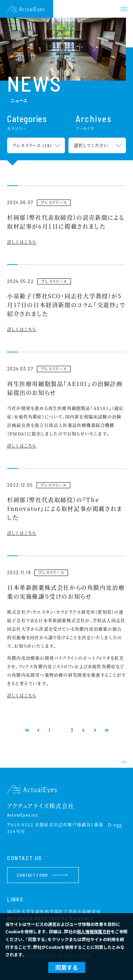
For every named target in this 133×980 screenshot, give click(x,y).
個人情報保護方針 (94, 931)
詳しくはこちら (22, 242)
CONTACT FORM (42, 875)
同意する (67, 967)
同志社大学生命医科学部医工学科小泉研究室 (54, 912)
